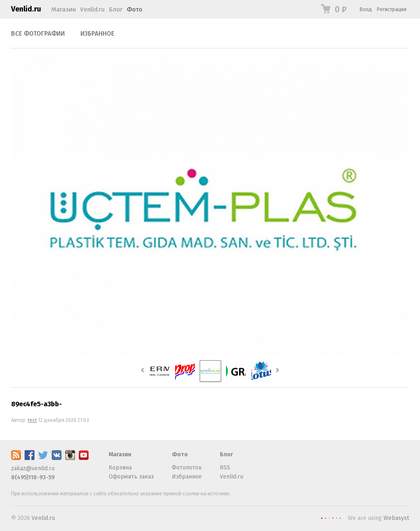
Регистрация (392, 9)
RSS (225, 468)
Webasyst (396, 518)
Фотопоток (187, 468)
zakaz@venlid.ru (33, 468)
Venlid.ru (26, 9)
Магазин (64, 9)
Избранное (97, 34)
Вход (366, 9)
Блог (116, 9)
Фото (135, 9)
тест (32, 420)
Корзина (120, 468)
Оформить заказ (131, 477)
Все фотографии (38, 34)
